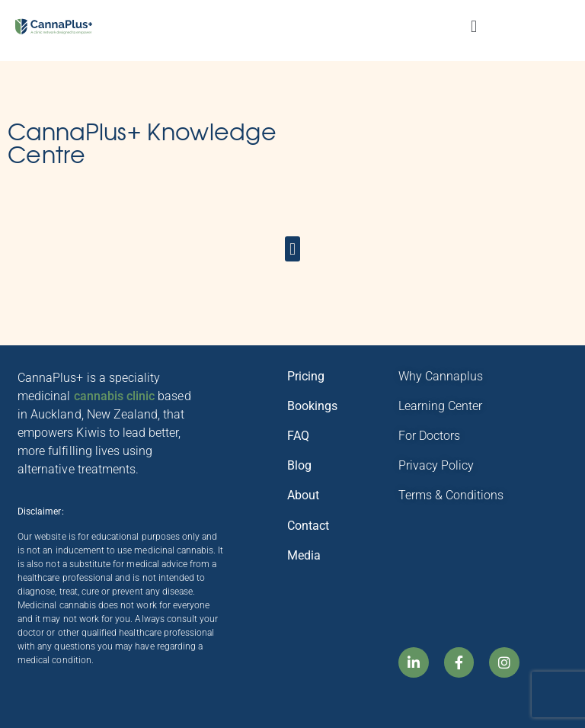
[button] (473, 27)
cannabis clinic (115, 396)
